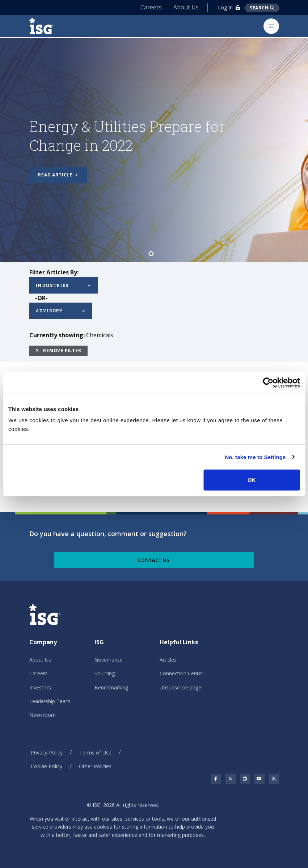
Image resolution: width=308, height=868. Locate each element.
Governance (109, 660)
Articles (168, 660)
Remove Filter (58, 350)
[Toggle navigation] (271, 26)
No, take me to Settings (255, 457)
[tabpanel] (154, 150)
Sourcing (105, 673)
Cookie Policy (47, 766)
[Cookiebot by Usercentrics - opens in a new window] (268, 382)
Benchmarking (111, 687)
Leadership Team (50, 701)
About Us (186, 7)
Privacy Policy (47, 752)
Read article (58, 175)
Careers (151, 7)
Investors (40, 687)
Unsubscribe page (180, 687)
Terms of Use (95, 752)
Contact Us (154, 560)
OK (252, 480)
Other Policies (95, 766)
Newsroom (43, 715)
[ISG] (50, 26)
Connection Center (182, 673)
